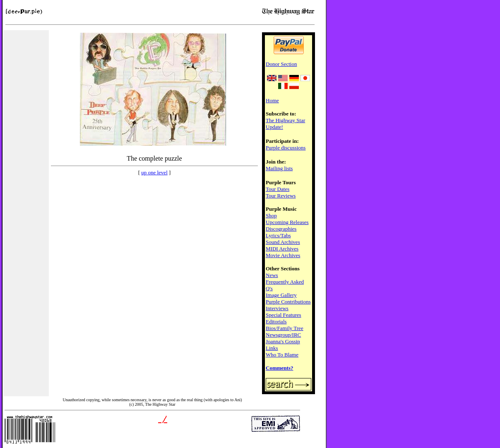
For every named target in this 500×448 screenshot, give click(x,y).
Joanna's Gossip (283, 341)
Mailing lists (279, 168)
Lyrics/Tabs (278, 235)
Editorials (276, 322)
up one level (154, 172)
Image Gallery (281, 295)
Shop (271, 216)
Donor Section (281, 64)
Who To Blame (282, 355)
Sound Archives (283, 242)
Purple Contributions (288, 302)
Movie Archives (283, 255)
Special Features (284, 315)
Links (272, 348)
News (272, 275)
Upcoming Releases (287, 222)
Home (272, 100)
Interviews (277, 308)
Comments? (279, 368)
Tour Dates (278, 189)
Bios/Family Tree (285, 328)
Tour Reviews (281, 196)
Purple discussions (286, 148)
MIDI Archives (282, 249)
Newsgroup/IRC (283, 335)
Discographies (281, 229)
